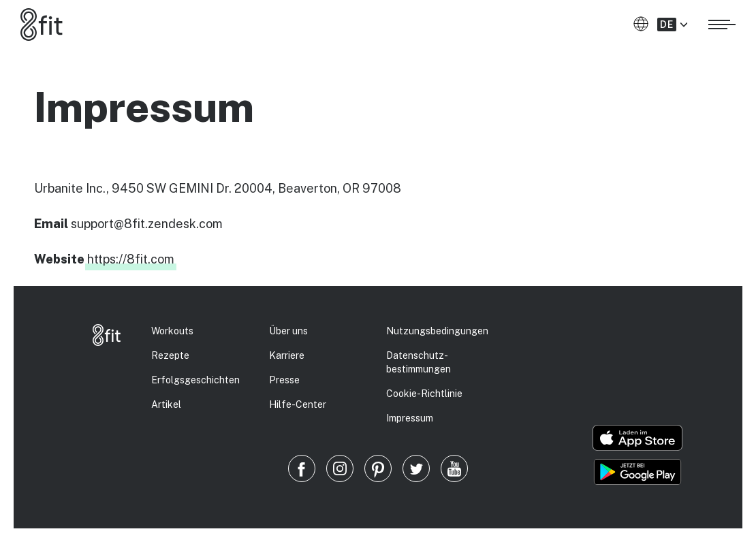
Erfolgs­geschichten (195, 380)
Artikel (166, 404)
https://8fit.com (131, 259)
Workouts (172, 331)
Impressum (410, 418)
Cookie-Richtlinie (424, 394)
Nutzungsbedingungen (437, 331)
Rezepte (170, 355)
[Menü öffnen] (722, 22)
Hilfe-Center (298, 404)
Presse (284, 380)
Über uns (288, 331)
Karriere (287, 355)
